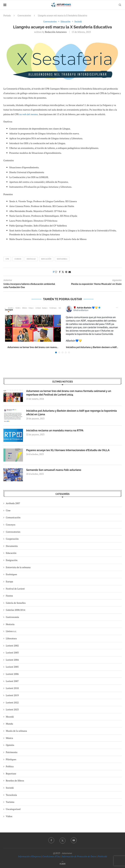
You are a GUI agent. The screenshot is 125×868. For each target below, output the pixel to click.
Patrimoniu (12, 752)
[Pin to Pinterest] (66, 272)
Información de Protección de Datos (79, 856)
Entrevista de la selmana (18, 567)
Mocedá (10, 717)
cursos (18, 259)
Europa (9, 581)
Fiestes (9, 596)
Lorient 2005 (12, 667)
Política (10, 766)
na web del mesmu (29, 114)
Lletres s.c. (11, 631)
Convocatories (24, 15)
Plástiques (11, 759)
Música (9, 738)
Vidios (9, 816)
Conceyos (11, 525)
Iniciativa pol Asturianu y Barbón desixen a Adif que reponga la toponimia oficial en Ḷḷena (71, 413)
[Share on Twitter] (63, 272)
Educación (46, 259)
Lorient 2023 (12, 709)
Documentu (12, 546)
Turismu (10, 802)
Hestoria (10, 624)
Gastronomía (12, 617)
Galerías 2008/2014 (16, 610)
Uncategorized (13, 809)
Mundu (9, 724)
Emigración (12, 560)
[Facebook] (51, 840)
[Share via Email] (70, 272)
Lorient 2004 (12, 660)
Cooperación (12, 539)
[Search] (120, 5)
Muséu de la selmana (16, 731)
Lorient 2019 (12, 695)
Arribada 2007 (13, 503)
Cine (8, 510)
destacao (31, 259)
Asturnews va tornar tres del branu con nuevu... (33, 347)
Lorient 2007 (12, 681)
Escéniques (11, 574)
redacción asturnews (56, 32)
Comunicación (13, 517)
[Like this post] (56, 272)
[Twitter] (62, 840)
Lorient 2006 (12, 674)
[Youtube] (74, 840)
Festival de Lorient (15, 589)
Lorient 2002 (12, 646)
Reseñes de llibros (15, 781)
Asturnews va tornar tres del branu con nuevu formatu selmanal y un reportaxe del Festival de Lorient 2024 (69, 393)
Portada (7, 15)
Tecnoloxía (11, 795)
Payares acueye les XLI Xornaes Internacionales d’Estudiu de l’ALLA (68, 450)
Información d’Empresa (29, 856)
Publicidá (102, 856)
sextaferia (62, 259)
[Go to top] (62, 864)
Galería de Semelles (16, 603)
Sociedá (10, 788)
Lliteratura (11, 638)
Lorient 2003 (12, 653)
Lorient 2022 (12, 702)
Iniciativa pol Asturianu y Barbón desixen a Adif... (92, 347)
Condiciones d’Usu (51, 856)
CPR (7, 259)
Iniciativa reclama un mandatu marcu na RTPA (55, 430)
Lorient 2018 (12, 688)
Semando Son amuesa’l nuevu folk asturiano (54, 470)
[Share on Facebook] (60, 272)
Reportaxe (11, 774)
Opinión (10, 745)
